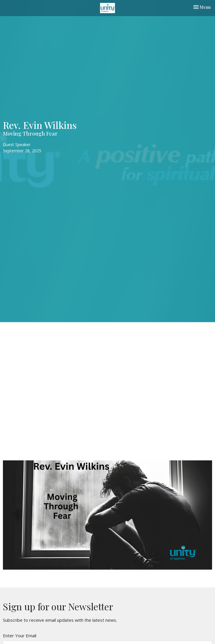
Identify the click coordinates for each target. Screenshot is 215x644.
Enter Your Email (20, 636)
